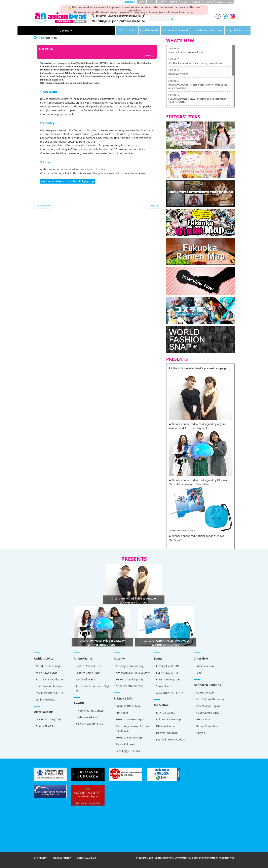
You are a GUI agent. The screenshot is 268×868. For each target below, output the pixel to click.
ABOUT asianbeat (87, 858)
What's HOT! (85, 31)
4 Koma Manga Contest (90, 711)
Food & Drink (110, 31)
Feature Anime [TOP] (88, 666)
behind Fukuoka (45, 700)
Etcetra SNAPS (44, 726)
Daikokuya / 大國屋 (178, 74)
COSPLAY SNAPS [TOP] (130, 686)
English (185, 2)
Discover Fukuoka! (138, 31)
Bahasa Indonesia (224, 2)
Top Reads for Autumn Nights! (93, 688)
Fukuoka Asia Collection (50, 679)
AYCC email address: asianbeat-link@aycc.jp (68, 181)
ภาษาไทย (196, 2)
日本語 (142, 2)
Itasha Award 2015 (87, 717)
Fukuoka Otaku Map (128, 706)
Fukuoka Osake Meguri (130, 719)
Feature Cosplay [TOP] (129, 679)
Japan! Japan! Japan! (208, 706)
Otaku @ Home (166, 726)
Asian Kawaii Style (47, 673)
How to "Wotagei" (167, 733)
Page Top (155, 206)
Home (41, 38)
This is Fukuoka (125, 744)
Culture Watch (205, 692)
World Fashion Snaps (48, 666)
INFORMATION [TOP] (48, 719)
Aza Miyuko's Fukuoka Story (133, 673)
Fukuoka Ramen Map (129, 737)
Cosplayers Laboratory (130, 666)
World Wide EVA (86, 679)
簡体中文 (162, 2)
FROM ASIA (203, 719)
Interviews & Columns (173, 31)
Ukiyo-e (201, 733)
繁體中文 (174, 2)
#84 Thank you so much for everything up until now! (196, 63)
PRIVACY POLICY (62, 858)
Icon (199, 673)
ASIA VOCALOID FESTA (170, 693)
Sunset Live (163, 686)
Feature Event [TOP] (168, 666)
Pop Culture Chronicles (210, 699)
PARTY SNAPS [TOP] (168, 679)
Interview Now (205, 666)
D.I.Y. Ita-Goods (166, 713)
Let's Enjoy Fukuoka (128, 751)
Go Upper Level (44, 206)
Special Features (206, 31)
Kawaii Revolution (207, 726)
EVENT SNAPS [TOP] (168, 673)
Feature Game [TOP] (88, 673)
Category (59, 31)
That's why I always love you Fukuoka (132, 728)
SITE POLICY (40, 858)
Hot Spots (122, 713)
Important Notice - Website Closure (187, 52)
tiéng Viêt (208, 2)
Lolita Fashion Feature (49, 686)
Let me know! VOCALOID (171, 739)
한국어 (151, 2)
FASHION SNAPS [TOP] (49, 693)
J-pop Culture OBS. (208, 713)
